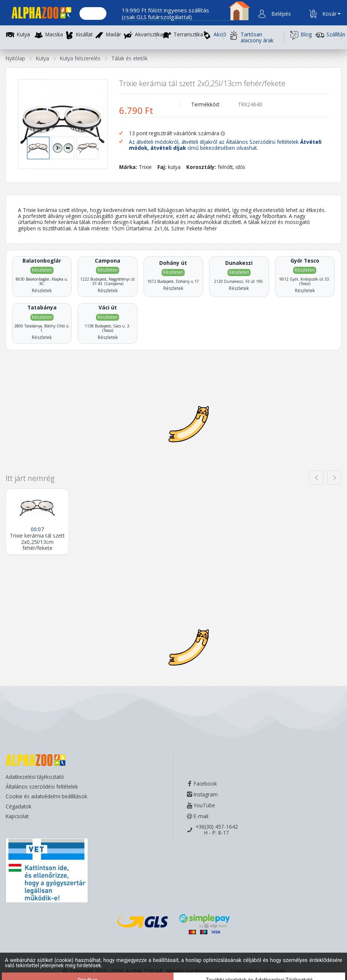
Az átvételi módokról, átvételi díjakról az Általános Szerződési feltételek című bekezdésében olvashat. (225, 145)
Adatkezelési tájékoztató (35, 777)
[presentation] (316, 478)
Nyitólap (15, 58)
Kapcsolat (17, 816)
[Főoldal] (39, 14)
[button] (280, 14)
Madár (114, 35)
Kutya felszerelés (80, 58)
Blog (300, 35)
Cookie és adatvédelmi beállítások (46, 796)
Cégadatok (19, 806)
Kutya (23, 35)
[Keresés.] (93, 14)
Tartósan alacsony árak (251, 37)
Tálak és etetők (129, 58)
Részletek (42, 291)
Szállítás (328, 35)
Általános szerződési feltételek (42, 787)
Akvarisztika (149, 35)
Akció (213, 35)
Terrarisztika (188, 35)
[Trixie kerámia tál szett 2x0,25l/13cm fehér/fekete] (37, 522)
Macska (54, 35)
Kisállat (84, 35)
